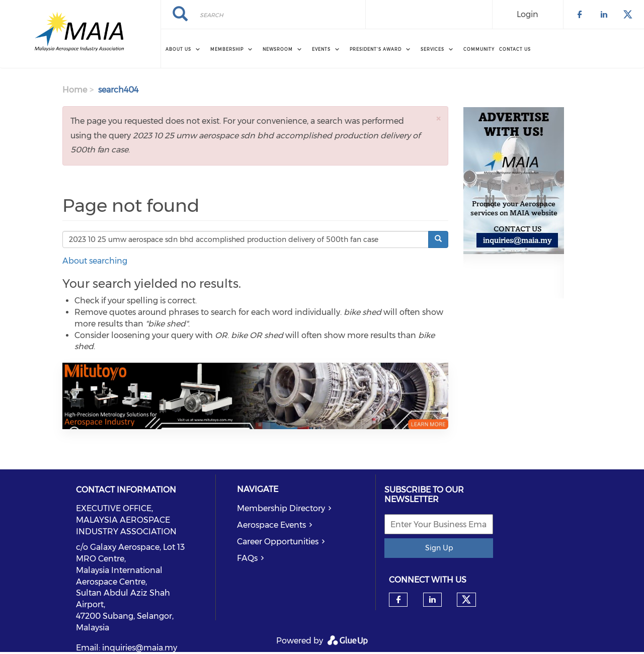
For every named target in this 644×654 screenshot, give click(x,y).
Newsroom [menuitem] (278, 49)
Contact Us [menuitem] (515, 49)
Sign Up (439, 548)
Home (75, 90)
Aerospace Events (271, 525)
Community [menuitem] (479, 49)
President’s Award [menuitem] (376, 49)
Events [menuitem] (321, 49)
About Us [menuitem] (178, 49)
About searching (95, 261)
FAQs (247, 558)
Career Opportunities (278, 542)
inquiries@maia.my (140, 648)
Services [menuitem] (432, 49)
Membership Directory (281, 508)
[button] (438, 118)
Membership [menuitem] (227, 49)
